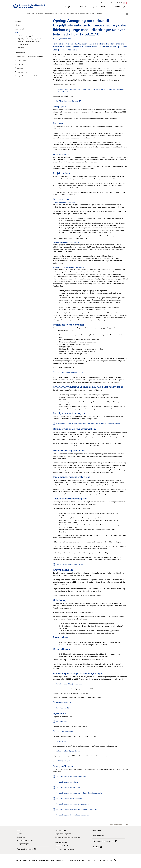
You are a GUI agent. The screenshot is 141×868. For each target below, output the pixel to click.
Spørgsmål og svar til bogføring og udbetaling (72, 815)
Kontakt (119, 3)
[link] (127, 14)
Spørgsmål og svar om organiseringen (70, 798)
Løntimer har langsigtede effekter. (68, 751)
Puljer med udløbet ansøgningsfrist (29, 42)
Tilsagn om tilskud (23, 44)
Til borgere (19, 68)
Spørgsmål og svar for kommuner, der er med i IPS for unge (77, 809)
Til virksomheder (21, 72)
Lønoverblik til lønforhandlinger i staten (70, 564)
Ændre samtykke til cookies (65, 849)
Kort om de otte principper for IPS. (70, 372)
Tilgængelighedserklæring (106, 841)
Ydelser (17, 25)
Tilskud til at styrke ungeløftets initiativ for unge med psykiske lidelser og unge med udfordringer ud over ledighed (91, 90)
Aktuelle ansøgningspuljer (26, 36)
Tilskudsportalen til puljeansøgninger (69, 684)
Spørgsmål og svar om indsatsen (68, 787)
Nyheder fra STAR (99, 8)
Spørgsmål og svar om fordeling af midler (71, 776)
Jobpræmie (21, 48)
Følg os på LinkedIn (27, 849)
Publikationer (99, 836)
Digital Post (21, 837)
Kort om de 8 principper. (64, 731)
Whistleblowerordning (25, 840)
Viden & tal (84, 8)
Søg (124, 8)
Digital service (20, 52)
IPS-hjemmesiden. (62, 722)
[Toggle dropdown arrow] (78, 8)
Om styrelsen (105, 3)
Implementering (21, 60)
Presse (113, 3)
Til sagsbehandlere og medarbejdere (28, 76)
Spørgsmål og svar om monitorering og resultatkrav (74, 804)
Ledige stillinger (23, 844)
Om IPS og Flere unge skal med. (69, 101)
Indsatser (18, 21)
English (98, 847)
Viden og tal (19, 29)
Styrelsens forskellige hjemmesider (68, 837)
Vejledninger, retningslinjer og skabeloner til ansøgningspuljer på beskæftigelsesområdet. (88, 424)
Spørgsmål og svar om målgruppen (68, 782)
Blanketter (97, 830)
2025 (33, 13)
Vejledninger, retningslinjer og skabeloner (31, 39)
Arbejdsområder (71, 8)
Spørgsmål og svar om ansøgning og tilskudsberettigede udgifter (79, 793)
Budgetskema (62, 708)
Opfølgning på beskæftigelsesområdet (29, 56)
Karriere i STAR (115, 8)
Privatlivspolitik (61, 842)
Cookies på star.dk (62, 846)
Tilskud (17, 33)
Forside (28, 13)
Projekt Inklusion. (62, 741)
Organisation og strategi (64, 834)
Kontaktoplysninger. (63, 761)
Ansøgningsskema (64, 702)
